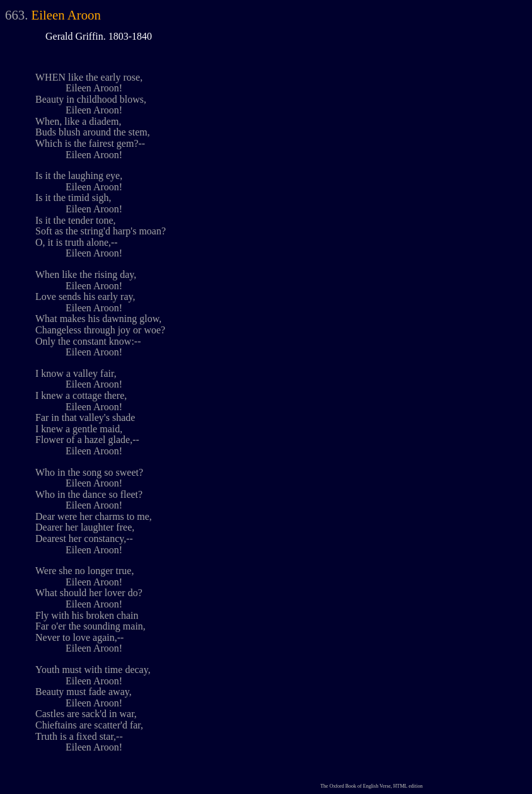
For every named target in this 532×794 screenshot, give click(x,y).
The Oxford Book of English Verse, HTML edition (371, 786)
